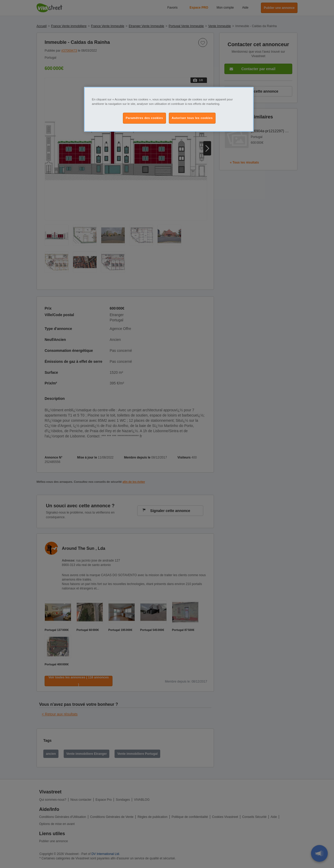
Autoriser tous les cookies (192, 118)
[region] (169, 109)
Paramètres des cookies (144, 118)
